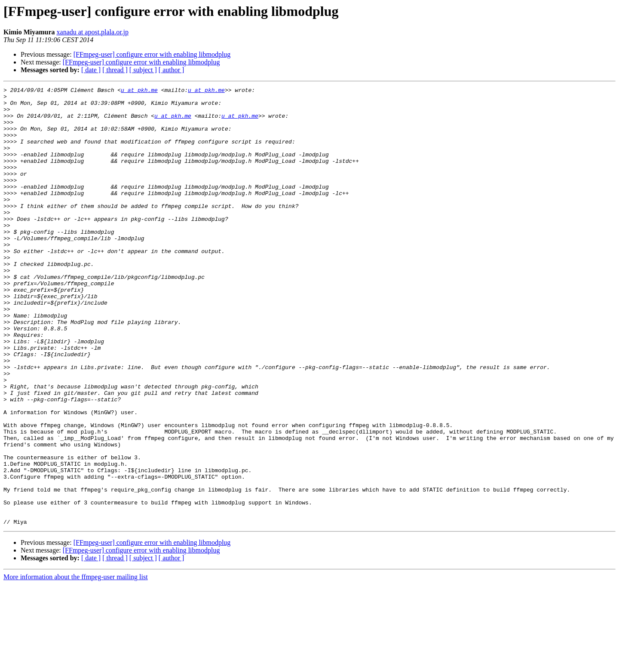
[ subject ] (143, 70)
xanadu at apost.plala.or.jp (93, 32)
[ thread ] (115, 70)
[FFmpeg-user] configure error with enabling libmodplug (152, 54)
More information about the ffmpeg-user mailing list (76, 664)
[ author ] (172, 70)
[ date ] (91, 70)
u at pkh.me (139, 91)
